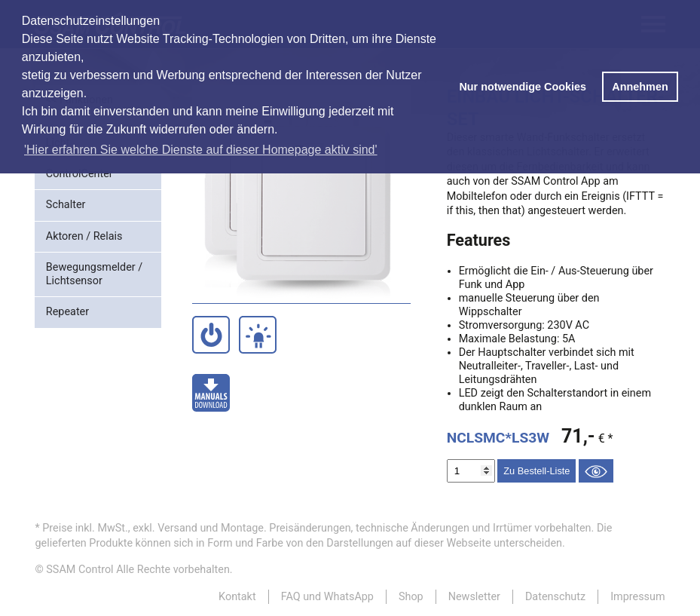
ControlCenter (79, 174)
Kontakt (237, 597)
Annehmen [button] (640, 87)
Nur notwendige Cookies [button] (523, 87)
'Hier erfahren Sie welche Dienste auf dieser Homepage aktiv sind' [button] (201, 150)
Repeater (67, 312)
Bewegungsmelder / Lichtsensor (94, 274)
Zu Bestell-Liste (536, 471)
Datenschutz (555, 597)
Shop (411, 597)
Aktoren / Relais (84, 236)
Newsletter (474, 597)
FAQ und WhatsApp (327, 597)
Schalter (66, 205)
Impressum (637, 597)
